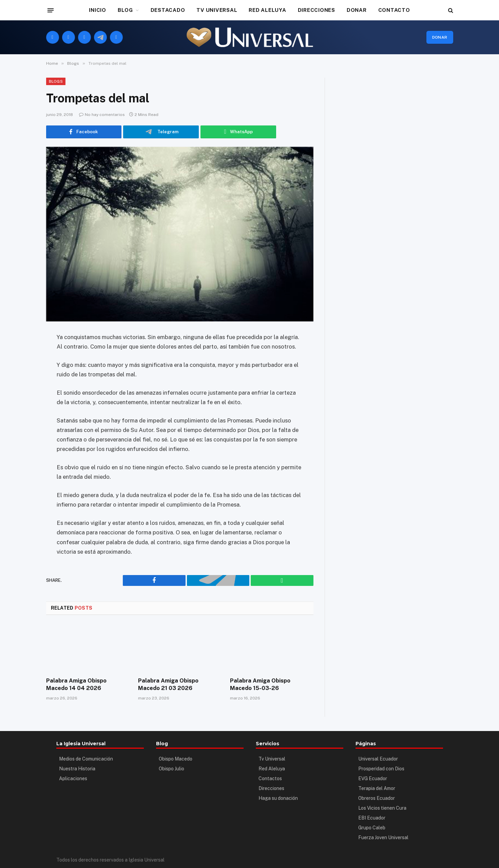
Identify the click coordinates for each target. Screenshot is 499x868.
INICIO (98, 10)
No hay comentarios (102, 115)
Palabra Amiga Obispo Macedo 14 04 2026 (87, 684)
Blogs (56, 81)
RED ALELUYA (267, 10)
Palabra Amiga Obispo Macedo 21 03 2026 (179, 684)
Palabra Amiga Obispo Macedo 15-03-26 (271, 684)
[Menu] (50, 10)
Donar (440, 37)
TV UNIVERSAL (217, 10)
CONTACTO (394, 10)
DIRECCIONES (316, 10)
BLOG (125, 10)
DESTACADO (168, 10)
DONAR (357, 10)
